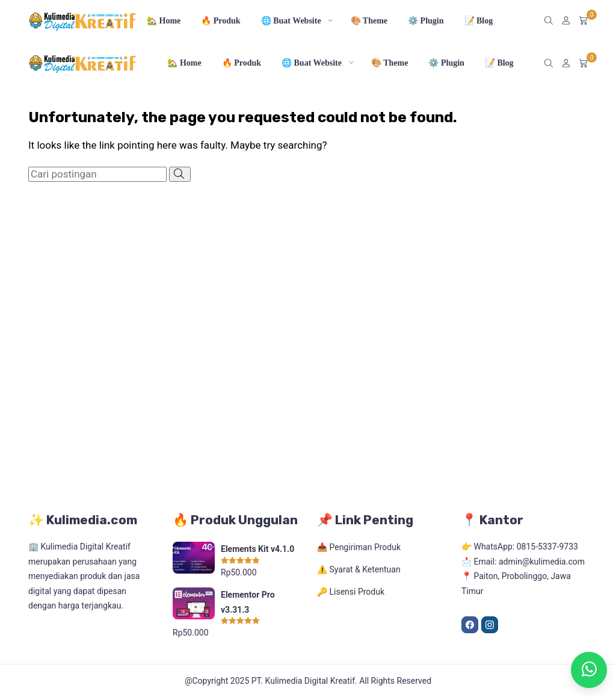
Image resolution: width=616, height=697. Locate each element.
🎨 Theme (369, 21)
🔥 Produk (220, 21)
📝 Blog (479, 21)
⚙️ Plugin (426, 21)
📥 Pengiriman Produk (359, 547)
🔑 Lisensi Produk (351, 592)
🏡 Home (164, 21)
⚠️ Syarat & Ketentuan (359, 569)
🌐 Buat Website (291, 21)
